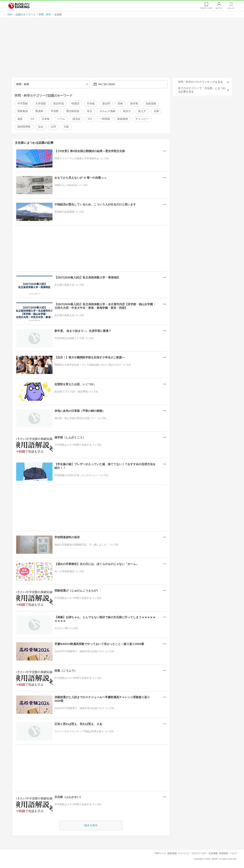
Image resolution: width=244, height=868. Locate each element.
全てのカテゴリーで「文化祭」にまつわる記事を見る (202, 90)
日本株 (46, 119)
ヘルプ (233, 853)
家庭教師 (123, 119)
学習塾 (55, 111)
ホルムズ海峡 (107, 111)
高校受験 (151, 104)
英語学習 (59, 104)
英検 (120, 104)
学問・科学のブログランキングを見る (200, 82)
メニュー (231, 8)
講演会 (76, 119)
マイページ (184, 853)
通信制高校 (73, 111)
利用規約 (224, 853)
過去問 (106, 104)
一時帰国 (105, 119)
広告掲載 (213, 853)
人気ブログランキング (19, 6)
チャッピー (142, 119)
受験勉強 (23, 111)
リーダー (206, 8)
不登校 (91, 104)
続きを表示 (91, 825)
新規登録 (172, 853)
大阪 (66, 127)
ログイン (219, 8)
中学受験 (23, 104)
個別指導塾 (24, 127)
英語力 (127, 111)
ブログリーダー (199, 853)
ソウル (61, 119)
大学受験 (41, 104)
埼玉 (89, 111)
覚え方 (142, 111)
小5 (32, 119)
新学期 (134, 104)
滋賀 (20, 119)
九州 (53, 127)
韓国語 (75, 104)
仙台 (41, 127)
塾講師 (39, 111)
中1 (90, 119)
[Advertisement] (122, 49)
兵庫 (156, 111)
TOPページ (160, 853)
